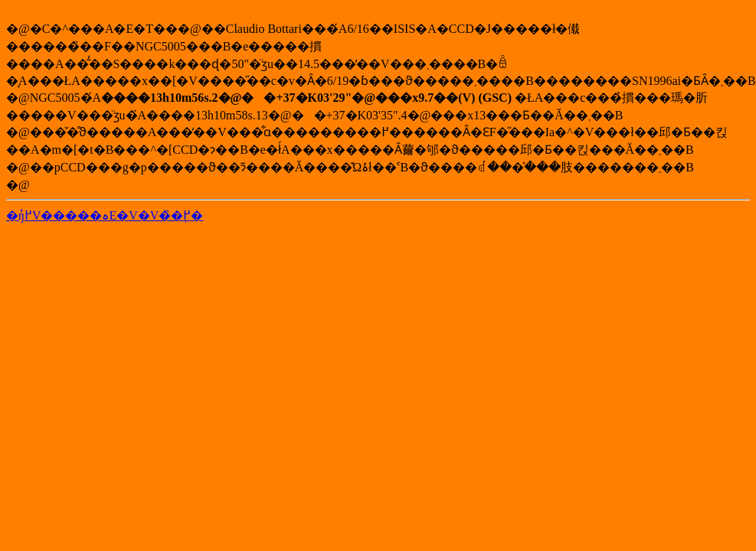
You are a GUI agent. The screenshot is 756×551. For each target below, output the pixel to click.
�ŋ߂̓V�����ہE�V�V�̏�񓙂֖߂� (105, 215)
